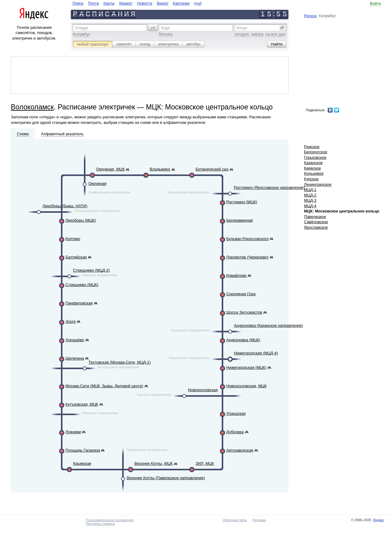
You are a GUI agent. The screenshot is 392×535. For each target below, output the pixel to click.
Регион (310, 16)
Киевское (313, 168)
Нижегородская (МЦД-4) (256, 353)
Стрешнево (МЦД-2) (92, 270)
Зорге (71, 321)
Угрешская (236, 413)
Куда (165, 28)
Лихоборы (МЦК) (81, 220)
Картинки (181, 3)
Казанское (313, 163)
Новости (145, 3)
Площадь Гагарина (83, 450)
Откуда (82, 28)
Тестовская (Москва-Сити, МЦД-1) (120, 362)
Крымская (82, 463)
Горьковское (315, 157)
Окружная (98, 183)
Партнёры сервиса (100, 524)
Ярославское (316, 227)
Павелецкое (315, 217)
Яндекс (379, 520)
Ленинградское (318, 184)
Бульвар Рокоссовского (247, 239)
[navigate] (137, 3)
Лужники (73, 432)
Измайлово (237, 275)
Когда (242, 28)
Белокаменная (240, 220)
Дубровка (235, 432)
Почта (93, 3)
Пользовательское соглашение (110, 520)
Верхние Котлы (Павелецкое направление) (166, 478)
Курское (311, 179)
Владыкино (160, 169)
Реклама (259, 520)
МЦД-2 (310, 195)
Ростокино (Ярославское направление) (269, 187)
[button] (153, 28)
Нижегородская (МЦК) (246, 367)
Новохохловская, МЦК (247, 386)
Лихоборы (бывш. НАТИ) (65, 206)
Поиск (78, 3)
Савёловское (316, 222)
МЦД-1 (310, 190)
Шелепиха (75, 358)
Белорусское (316, 152)
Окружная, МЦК (110, 169)
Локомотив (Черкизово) (247, 257)
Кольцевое (314, 173)
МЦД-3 (310, 200)
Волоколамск (32, 107)
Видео (162, 3)
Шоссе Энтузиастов (244, 312)
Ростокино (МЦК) (242, 202)
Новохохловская (203, 390)
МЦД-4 (310, 206)
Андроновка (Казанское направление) (269, 325)
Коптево (73, 239)
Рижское (312, 147)
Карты (109, 3)
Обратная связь (235, 520)
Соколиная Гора (241, 294)
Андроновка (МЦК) (243, 340)
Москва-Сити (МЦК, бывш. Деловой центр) (104, 386)
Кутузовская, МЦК (82, 404)
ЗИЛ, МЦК (205, 463)
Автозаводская (240, 450)
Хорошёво (75, 340)
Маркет (126, 3)
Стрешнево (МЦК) (82, 285)
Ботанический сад (212, 169)
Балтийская (76, 257)
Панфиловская (79, 303)
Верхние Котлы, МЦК (154, 463)
